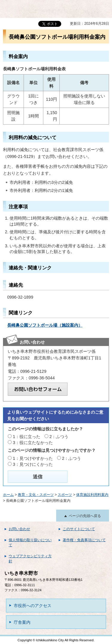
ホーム (8, 495)
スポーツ (65, 495)
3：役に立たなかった (33, 443)
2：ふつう (59, 437)
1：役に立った (27, 437)
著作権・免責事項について (84, 540)
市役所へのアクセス (33, 606)
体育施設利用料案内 (92, 495)
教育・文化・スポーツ (36, 495)
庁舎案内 (22, 622)
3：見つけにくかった (33, 464)
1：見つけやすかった (33, 458)
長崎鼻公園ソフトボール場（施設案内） (45, 325)
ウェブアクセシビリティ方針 (30, 559)
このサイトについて (79, 529)
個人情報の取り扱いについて (30, 543)
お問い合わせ (19, 529)
